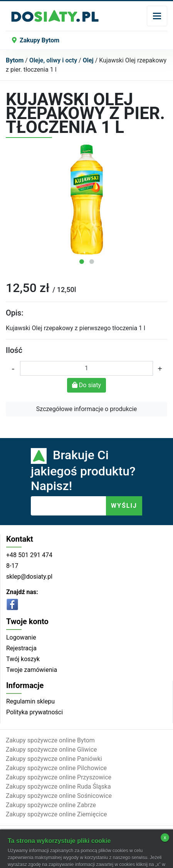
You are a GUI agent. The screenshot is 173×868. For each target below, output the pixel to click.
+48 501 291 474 (29, 555)
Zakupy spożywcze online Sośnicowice (59, 796)
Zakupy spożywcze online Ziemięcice (56, 814)
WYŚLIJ (124, 506)
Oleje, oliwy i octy (53, 60)
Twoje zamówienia (32, 670)
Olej (88, 60)
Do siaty (86, 385)
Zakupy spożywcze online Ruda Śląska (58, 787)
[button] (82, 262)
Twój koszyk (23, 659)
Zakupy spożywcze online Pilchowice (56, 768)
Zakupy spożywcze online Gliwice (51, 750)
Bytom (15, 60)
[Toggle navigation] (157, 16)
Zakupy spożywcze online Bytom (50, 740)
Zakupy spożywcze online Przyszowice (59, 777)
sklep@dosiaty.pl (29, 577)
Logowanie (21, 637)
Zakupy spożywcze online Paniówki (54, 759)
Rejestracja (21, 648)
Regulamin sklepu (30, 701)
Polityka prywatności (34, 712)
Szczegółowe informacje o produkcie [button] (86, 409)
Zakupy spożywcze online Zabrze (51, 805)
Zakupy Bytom (36, 40)
